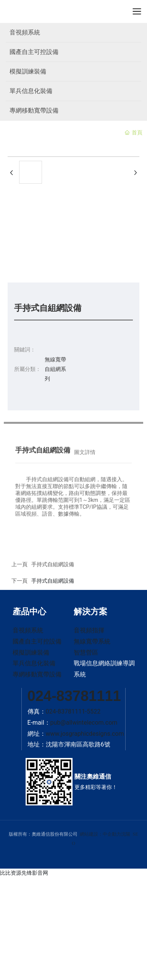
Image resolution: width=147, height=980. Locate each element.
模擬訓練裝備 (28, 71)
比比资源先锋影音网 (24, 873)
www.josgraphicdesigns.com (85, 734)
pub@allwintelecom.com (84, 723)
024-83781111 (74, 696)
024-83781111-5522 (73, 711)
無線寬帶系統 (92, 641)
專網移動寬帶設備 (34, 110)
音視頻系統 (25, 32)
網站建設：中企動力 (100, 834)
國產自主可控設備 (34, 52)
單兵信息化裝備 (31, 91)
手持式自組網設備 (53, 581)
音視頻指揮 (89, 630)
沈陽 (126, 834)
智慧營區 (86, 653)
